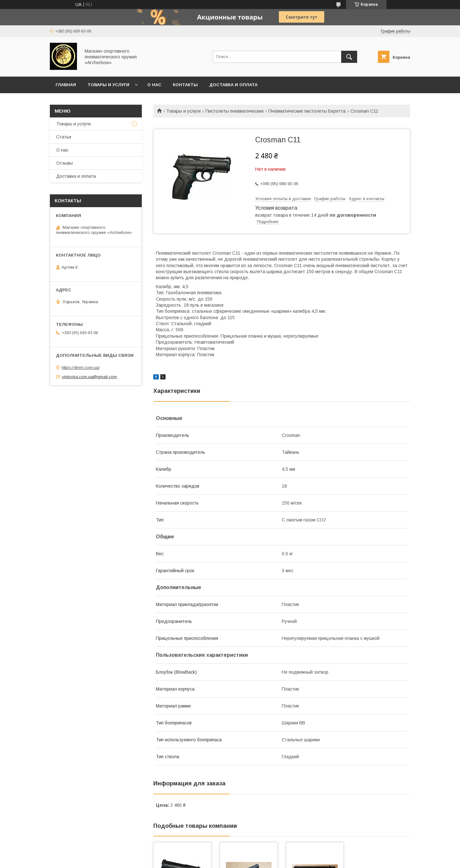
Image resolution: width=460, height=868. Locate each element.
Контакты (185, 85)
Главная (66, 85)
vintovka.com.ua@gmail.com (89, 377)
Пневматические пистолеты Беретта (307, 111)
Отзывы (65, 163)
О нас (154, 85)
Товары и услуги (108, 85)
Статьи (64, 137)
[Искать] (349, 57)
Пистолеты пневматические (235, 111)
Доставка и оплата (233, 85)
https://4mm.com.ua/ (81, 367)
